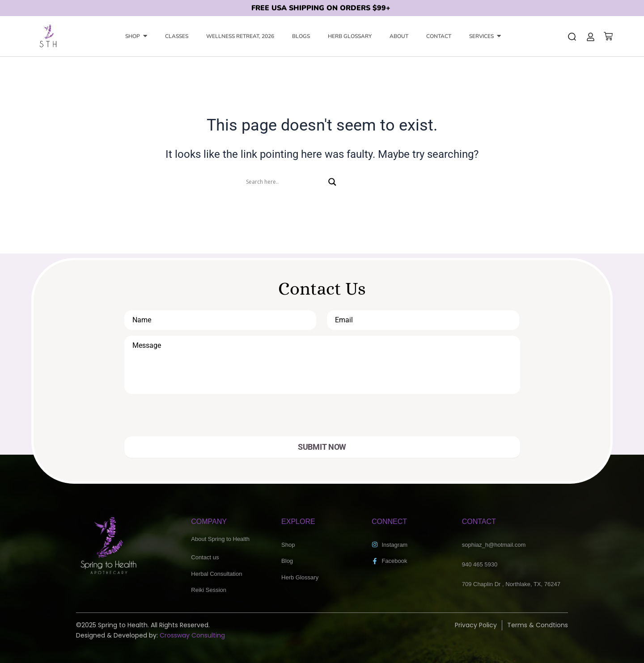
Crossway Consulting (192, 635)
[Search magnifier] (332, 182)
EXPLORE (298, 522)
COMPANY (209, 522)
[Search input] (285, 182)
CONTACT (479, 522)
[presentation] (188, 419)
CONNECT (389, 522)
